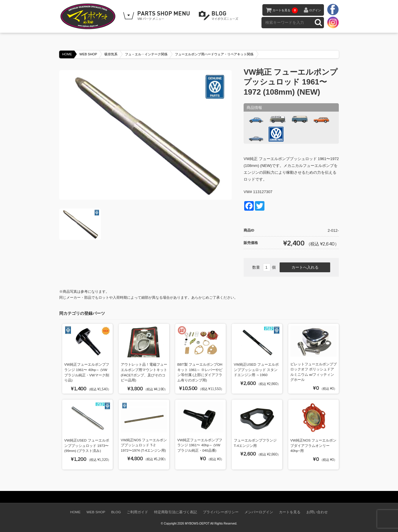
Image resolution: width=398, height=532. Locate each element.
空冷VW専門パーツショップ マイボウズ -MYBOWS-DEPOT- (89, 16)
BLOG (220, 16)
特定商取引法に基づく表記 (176, 512)
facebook (333, 10)
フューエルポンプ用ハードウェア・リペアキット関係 (214, 54)
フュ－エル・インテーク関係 (146, 54)
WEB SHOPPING (157, 16)
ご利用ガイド (137, 512)
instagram (333, 22)
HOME (67, 54)
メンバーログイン (259, 512)
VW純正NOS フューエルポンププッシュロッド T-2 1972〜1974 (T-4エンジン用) (144, 445)
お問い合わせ (317, 512)
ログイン (315, 10)
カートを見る (285, 10)
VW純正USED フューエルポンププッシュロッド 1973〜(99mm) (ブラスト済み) (87, 445)
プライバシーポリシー (221, 512)
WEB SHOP (88, 54)
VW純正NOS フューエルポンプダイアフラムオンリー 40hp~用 (313, 445)
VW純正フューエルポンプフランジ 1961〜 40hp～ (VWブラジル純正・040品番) (200, 445)
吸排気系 (111, 54)
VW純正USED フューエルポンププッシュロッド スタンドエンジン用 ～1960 (256, 370)
